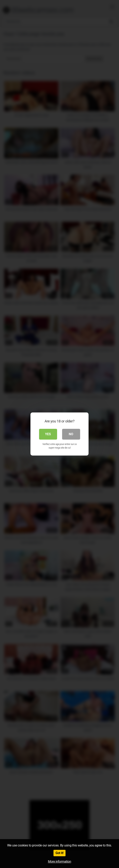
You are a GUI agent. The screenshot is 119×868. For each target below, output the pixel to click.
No (71, 434)
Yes (48, 434)
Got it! (59, 853)
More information (59, 862)
